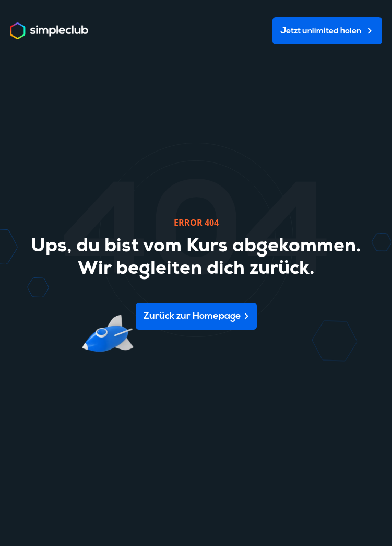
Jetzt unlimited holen (321, 31)
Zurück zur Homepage (192, 316)
